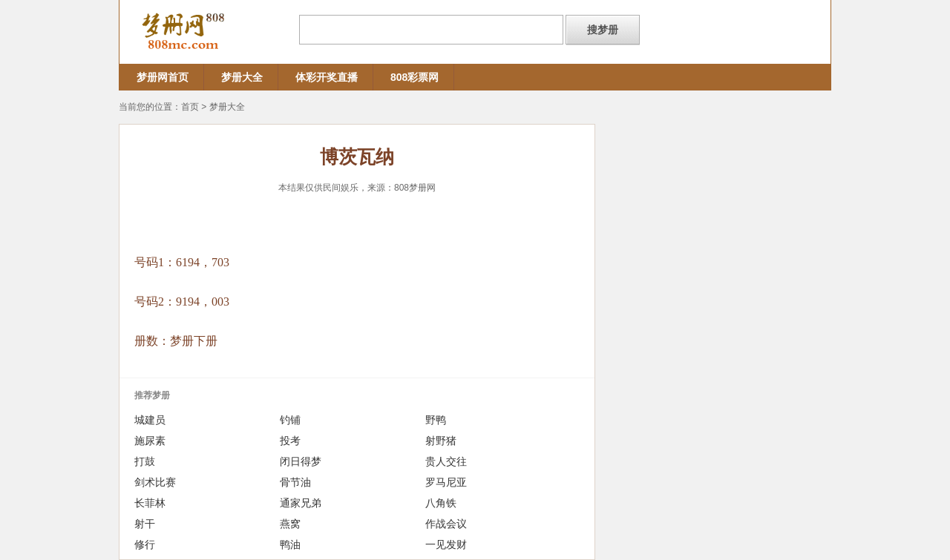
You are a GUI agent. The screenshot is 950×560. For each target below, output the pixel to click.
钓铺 (290, 420)
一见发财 (446, 544)
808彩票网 (415, 77)
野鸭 (436, 420)
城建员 (150, 420)
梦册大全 (242, 77)
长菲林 (150, 503)
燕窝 (290, 524)
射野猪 (441, 441)
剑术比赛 (155, 482)
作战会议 (446, 524)
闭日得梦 (301, 461)
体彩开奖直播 (327, 77)
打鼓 (145, 461)
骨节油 (295, 482)
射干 (145, 524)
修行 (145, 544)
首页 (190, 107)
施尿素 (150, 441)
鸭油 (290, 544)
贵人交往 (446, 461)
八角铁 (441, 503)
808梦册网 (415, 188)
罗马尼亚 (446, 482)
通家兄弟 (301, 503)
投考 (290, 441)
